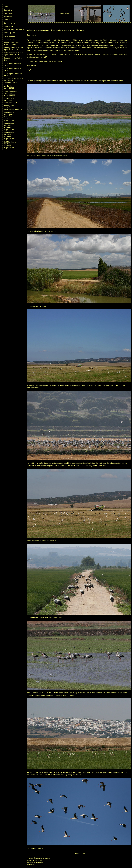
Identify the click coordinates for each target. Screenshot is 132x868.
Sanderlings (8, 26)
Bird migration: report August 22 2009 (12, 43)
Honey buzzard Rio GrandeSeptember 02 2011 (11, 100)
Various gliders (9, 33)
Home (6, 7)
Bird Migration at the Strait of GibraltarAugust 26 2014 (10, 145)
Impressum (30, 865)
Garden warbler (10, 23)
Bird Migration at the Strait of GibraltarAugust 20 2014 (10, 136)
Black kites (8, 16)
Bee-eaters (8, 10)
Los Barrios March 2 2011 (9, 87)
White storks (8, 13)
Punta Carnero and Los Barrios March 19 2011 (11, 93)
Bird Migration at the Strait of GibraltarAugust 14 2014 (10, 127)
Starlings (7, 20)
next (84, 853)
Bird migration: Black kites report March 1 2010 (13, 49)
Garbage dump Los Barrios (14, 29)
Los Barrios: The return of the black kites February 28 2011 (13, 81)
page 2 (42, 848)
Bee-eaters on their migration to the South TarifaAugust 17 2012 (10, 117)
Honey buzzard (9, 36)
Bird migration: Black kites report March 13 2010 (13, 54)
